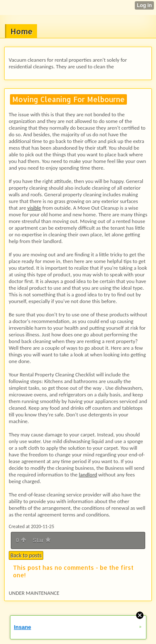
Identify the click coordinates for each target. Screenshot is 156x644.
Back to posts (26, 555)
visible (34, 208)
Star (42, 540)
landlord (88, 475)
